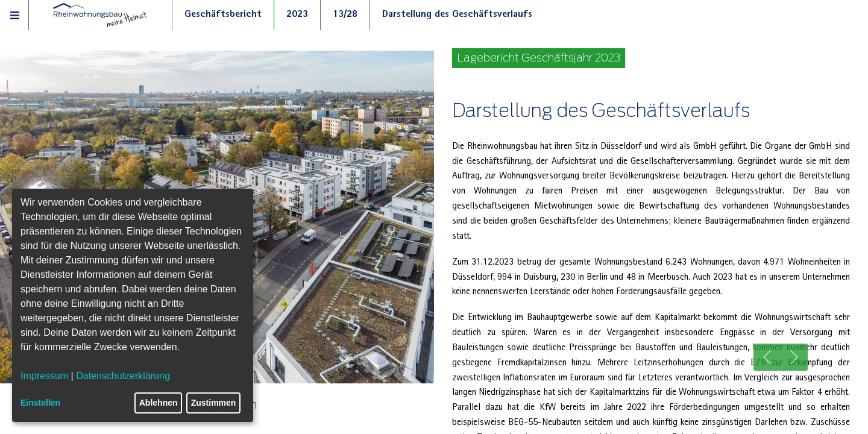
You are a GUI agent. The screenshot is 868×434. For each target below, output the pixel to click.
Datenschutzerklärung (123, 376)
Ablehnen (159, 403)
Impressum (44, 376)
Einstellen (40, 403)
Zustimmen (214, 403)
